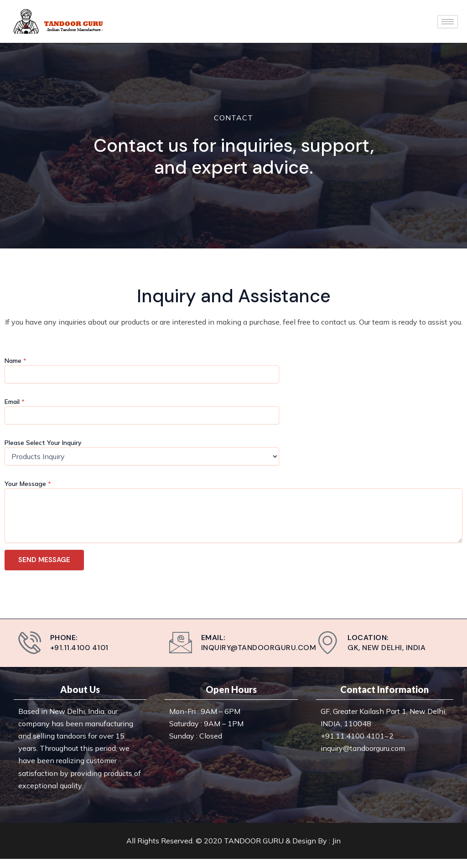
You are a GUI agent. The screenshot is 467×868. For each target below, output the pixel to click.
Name (16, 361)
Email (15, 402)
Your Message (28, 484)
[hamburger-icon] (448, 22)
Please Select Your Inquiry (43, 443)
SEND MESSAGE (44, 560)
